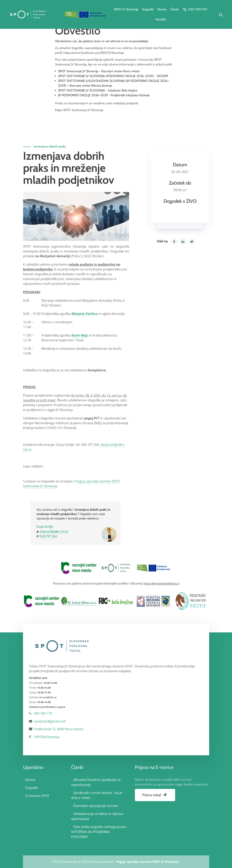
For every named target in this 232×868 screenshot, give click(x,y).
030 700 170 (195, 9)
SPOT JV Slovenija (126, 9)
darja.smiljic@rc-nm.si (54, 531)
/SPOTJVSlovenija (47, 737)
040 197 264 (48, 536)
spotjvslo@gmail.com (50, 721)
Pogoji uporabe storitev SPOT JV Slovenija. (148, 862)
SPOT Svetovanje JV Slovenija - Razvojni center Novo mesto (99, 71)
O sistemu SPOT (37, 796)
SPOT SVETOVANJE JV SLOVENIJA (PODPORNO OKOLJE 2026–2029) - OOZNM (113, 76)
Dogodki (148, 9)
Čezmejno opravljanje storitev (96, 806)
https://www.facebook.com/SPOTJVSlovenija (94, 53)
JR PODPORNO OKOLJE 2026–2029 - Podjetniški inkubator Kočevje (104, 95)
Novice (162, 9)
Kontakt (161, 19)
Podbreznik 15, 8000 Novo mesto (59, 729)
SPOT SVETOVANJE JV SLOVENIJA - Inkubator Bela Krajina (98, 90)
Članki (174, 9)
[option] (79, 568)
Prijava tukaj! (155, 795)
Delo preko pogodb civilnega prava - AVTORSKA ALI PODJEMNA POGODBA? (99, 832)
